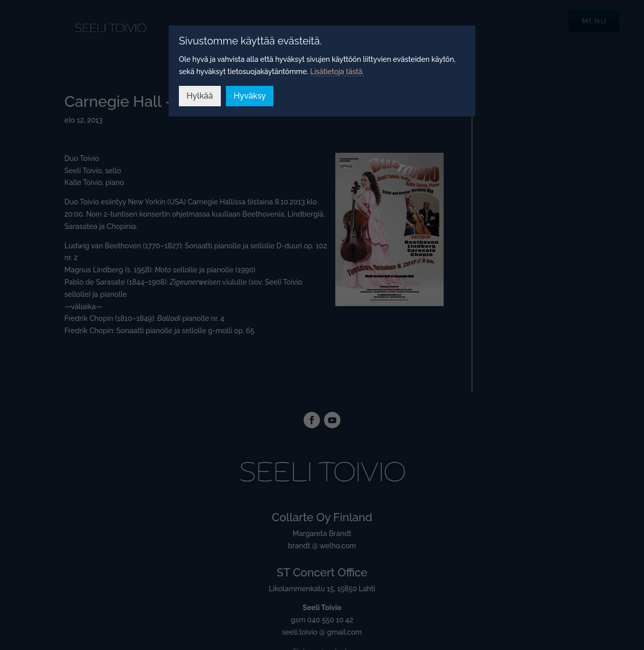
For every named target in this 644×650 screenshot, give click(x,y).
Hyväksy (250, 96)
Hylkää (200, 96)
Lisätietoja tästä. (337, 72)
